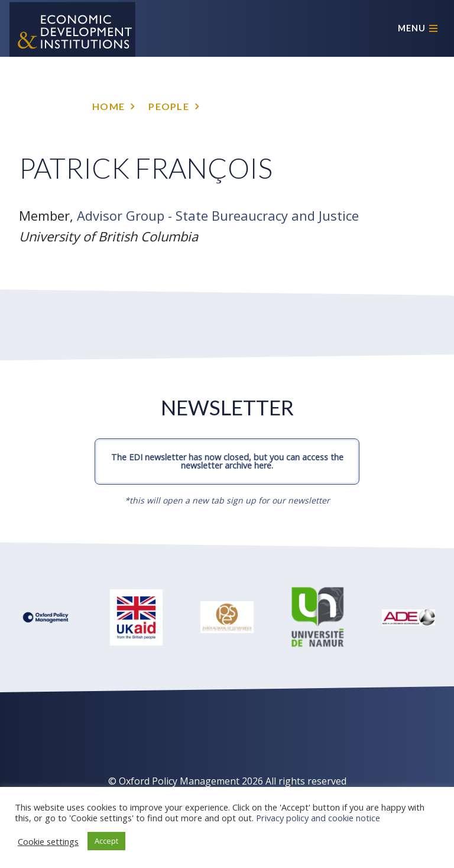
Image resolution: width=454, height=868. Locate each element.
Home (108, 106)
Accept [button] (106, 841)
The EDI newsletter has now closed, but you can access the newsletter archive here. (227, 461)
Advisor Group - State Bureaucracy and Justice (218, 215)
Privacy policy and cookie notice (318, 818)
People (169, 106)
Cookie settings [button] (48, 841)
